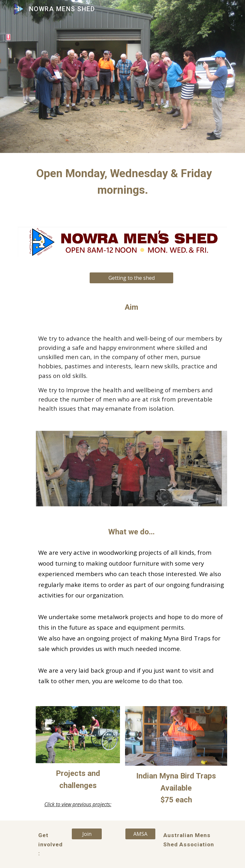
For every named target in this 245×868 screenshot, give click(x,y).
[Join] (87, 834)
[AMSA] (140, 834)
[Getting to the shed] (131, 278)
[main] (122, 182)
